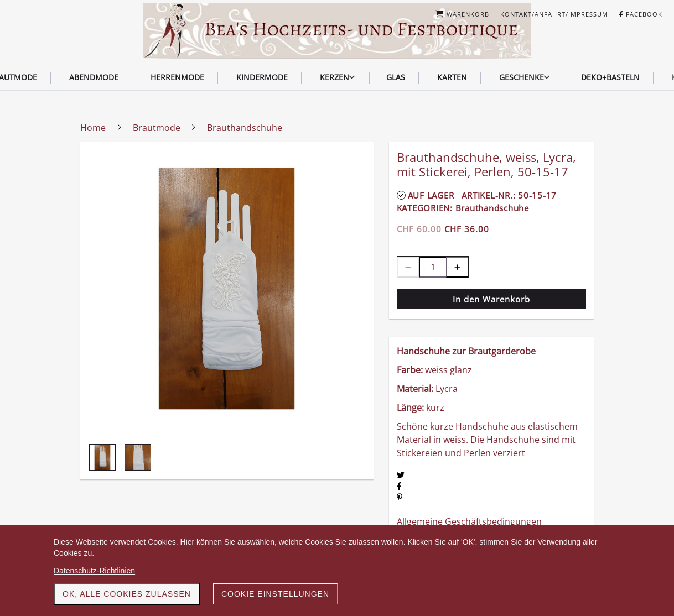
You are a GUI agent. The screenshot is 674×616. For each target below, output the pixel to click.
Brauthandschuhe (492, 208)
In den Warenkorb (491, 299)
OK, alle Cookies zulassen (127, 594)
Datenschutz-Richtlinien (94, 571)
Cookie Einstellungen (275, 594)
